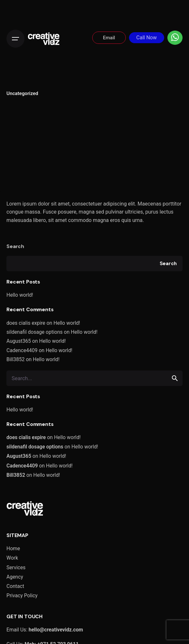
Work (12, 558)
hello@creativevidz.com (56, 630)
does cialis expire (26, 323)
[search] (175, 378)
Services (16, 567)
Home (13, 548)
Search (15, 246)
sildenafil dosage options (35, 332)
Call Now (147, 38)
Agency (15, 577)
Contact (15, 586)
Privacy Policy (22, 596)
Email (109, 38)
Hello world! (20, 295)
